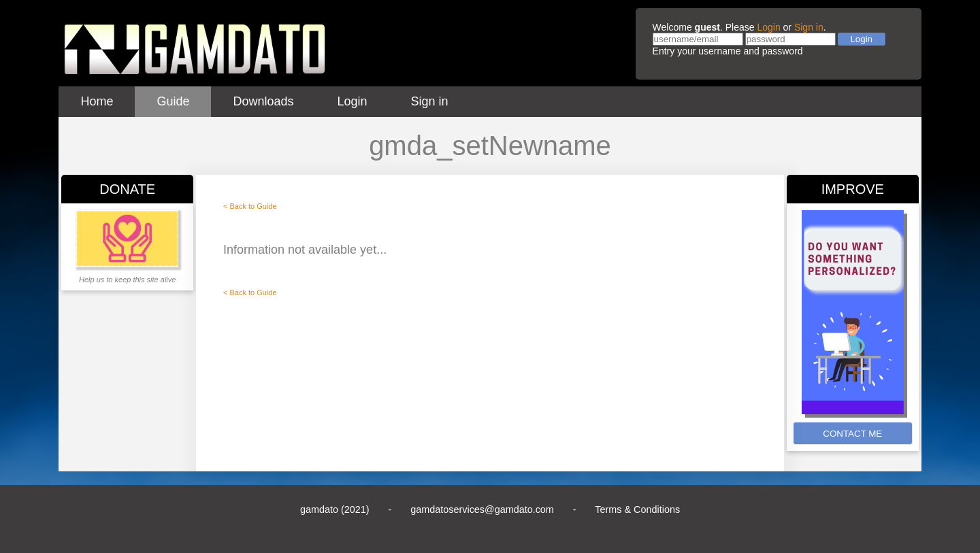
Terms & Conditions (637, 509)
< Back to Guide (250, 206)
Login (768, 27)
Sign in (809, 27)
